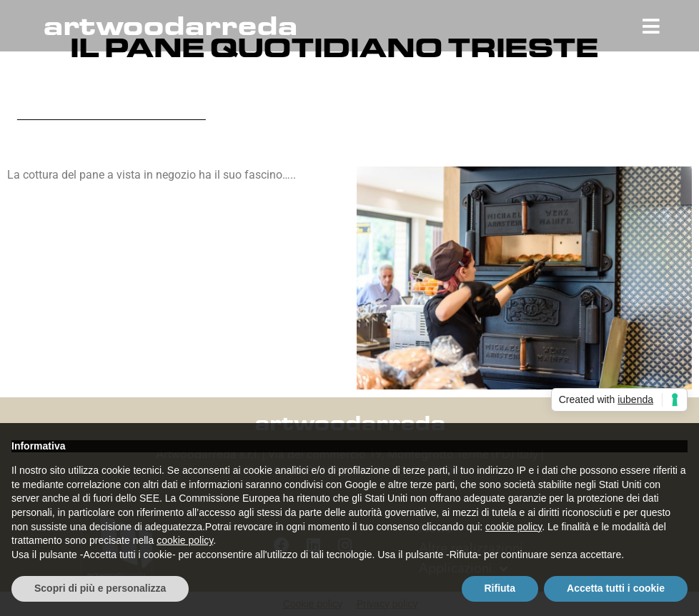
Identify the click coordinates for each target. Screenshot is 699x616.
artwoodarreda (170, 26)
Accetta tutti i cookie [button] (616, 588)
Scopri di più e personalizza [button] (100, 588)
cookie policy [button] (514, 527)
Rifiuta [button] (500, 588)
